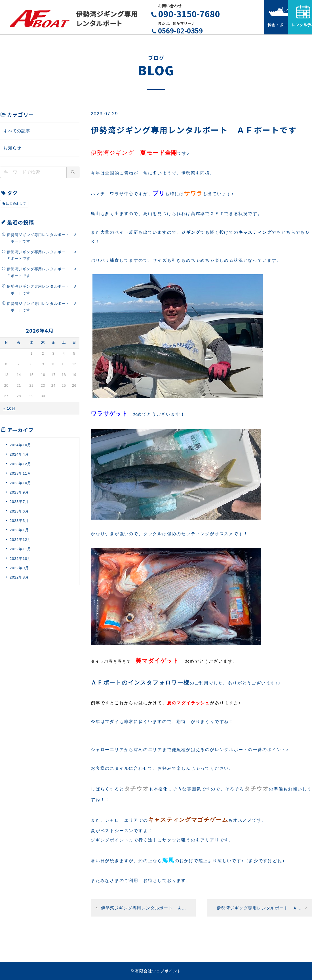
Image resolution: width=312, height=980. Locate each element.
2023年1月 (19, 533)
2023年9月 (19, 495)
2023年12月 (20, 466)
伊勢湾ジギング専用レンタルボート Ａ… (144, 910)
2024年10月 (20, 448)
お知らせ (12, 150)
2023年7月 (19, 504)
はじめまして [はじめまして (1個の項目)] (16, 206)
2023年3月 (19, 523)
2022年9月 (19, 570)
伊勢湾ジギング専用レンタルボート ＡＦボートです (42, 241)
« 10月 (9, 411)
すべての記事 (17, 133)
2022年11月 (20, 552)
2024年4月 (19, 457)
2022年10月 (20, 561)
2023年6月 (19, 514)
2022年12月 (20, 542)
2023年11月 (20, 476)
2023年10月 (20, 485)
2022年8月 (19, 580)
